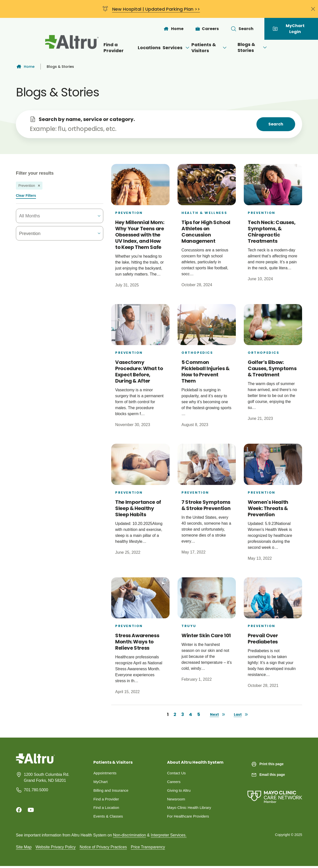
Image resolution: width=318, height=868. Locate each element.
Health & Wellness (204, 213)
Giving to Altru (179, 791)
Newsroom (177, 800)
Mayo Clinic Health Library (190, 809)
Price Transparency (148, 849)
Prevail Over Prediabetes (263, 639)
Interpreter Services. (169, 837)
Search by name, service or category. (87, 119)
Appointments (106, 773)
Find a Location (107, 809)
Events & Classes (109, 818)
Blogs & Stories (274, 47)
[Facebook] (19, 810)
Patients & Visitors (217, 48)
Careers (174, 782)
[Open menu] (179, 48)
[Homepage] (35, 762)
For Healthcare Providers (189, 818)
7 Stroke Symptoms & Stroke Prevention (206, 505)
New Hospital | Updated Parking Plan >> (156, 9)
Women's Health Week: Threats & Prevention (268, 508)
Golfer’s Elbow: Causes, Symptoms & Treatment (272, 368)
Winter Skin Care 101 (206, 635)
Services (168, 48)
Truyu (189, 626)
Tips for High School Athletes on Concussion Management (206, 232)
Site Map (24, 849)
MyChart (101, 782)
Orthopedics (197, 353)
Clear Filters (26, 196)
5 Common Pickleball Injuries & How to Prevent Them (205, 372)
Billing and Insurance (112, 791)
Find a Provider (94, 48)
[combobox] (48, 216)
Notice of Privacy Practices (103, 849)
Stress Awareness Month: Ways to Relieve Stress (137, 642)
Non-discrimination (129, 837)
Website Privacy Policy (56, 849)
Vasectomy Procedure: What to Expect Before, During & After (139, 372)
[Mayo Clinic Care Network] (275, 792)
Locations (133, 48)
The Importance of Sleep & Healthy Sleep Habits (138, 508)
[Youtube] (31, 810)
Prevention (129, 213)
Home (25, 67)
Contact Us (177, 773)
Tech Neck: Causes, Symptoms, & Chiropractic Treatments (272, 232)
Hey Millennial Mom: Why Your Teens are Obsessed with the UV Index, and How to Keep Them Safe (140, 235)
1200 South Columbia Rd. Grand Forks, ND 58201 (47, 777)
